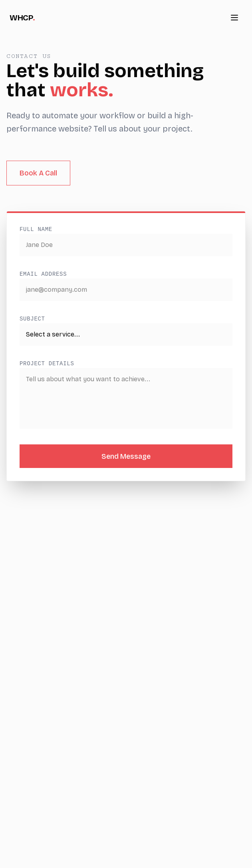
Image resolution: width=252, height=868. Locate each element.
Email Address (43, 274)
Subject (32, 319)
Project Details (47, 364)
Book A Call (38, 173)
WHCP (22, 18)
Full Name (36, 229)
